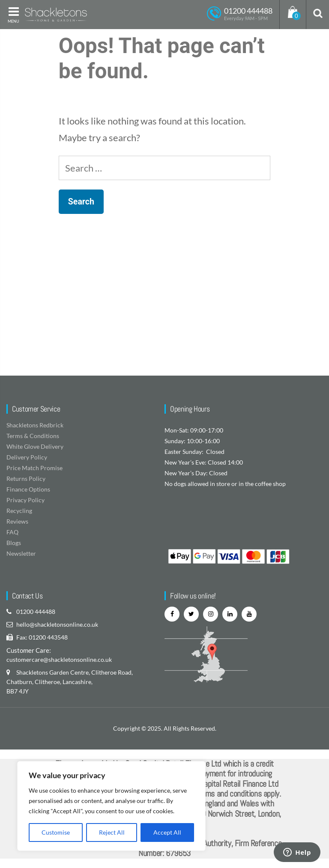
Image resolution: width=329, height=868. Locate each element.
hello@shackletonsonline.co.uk (57, 624)
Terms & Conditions (33, 436)
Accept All (167, 832)
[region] (111, 806)
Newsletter (21, 553)
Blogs (14, 543)
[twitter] (191, 614)
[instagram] (211, 614)
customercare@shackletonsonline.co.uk (59, 659)
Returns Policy (26, 478)
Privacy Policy (25, 500)
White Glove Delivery (35, 446)
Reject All (112, 832)
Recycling (19, 511)
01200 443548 (48, 637)
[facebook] (172, 614)
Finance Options (28, 489)
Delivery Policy (27, 457)
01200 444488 (36, 612)
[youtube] (249, 614)
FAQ (12, 532)
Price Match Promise (34, 468)
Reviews (17, 521)
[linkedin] (230, 614)
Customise (56, 832)
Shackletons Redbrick (35, 425)
